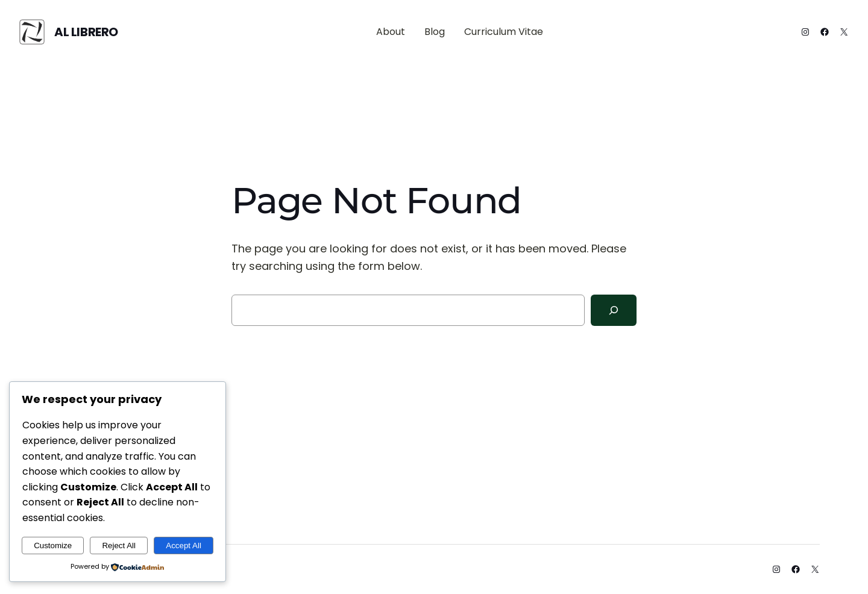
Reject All (119, 546)
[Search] (614, 310)
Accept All (184, 546)
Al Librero (86, 32)
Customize (53, 546)
